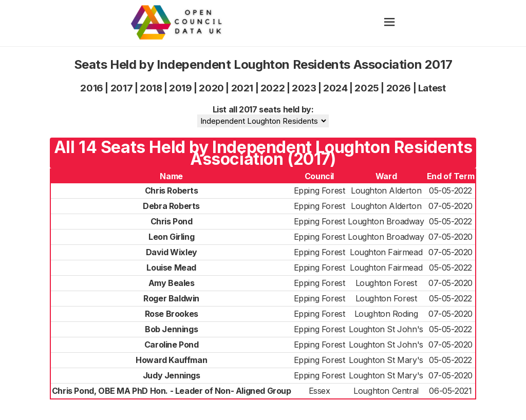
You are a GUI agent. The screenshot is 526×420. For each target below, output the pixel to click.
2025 (367, 88)
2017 (121, 88)
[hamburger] (390, 23)
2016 (91, 88)
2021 (242, 88)
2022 (273, 88)
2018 (151, 88)
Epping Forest (320, 190)
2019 (180, 88)
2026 (399, 88)
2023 (304, 88)
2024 (335, 88)
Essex (320, 391)
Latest (432, 88)
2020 (211, 88)
